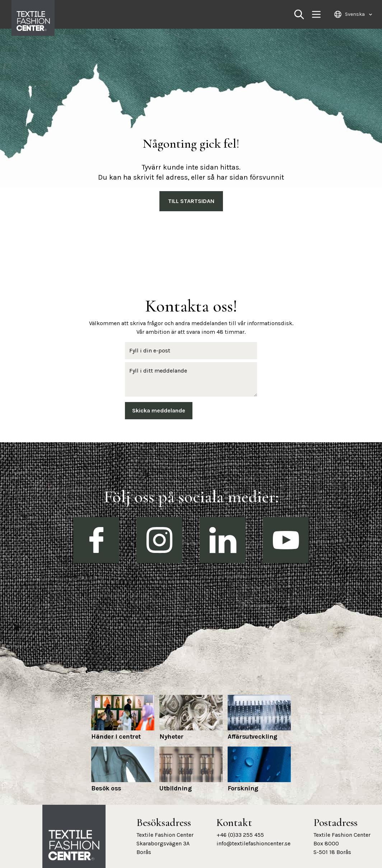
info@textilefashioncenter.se (253, 843)
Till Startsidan (191, 201)
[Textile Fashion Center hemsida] (74, 845)
